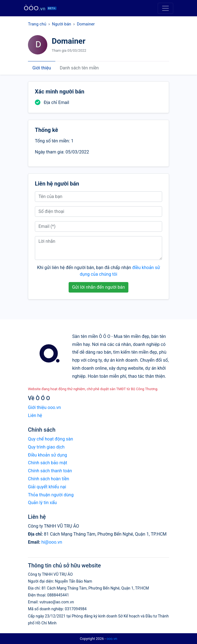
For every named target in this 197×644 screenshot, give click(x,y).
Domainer (86, 24)
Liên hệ (35, 415)
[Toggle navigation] (165, 8)
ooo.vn (112, 639)
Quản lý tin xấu (42, 503)
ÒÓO (40, 8)
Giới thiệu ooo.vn (44, 407)
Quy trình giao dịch (46, 447)
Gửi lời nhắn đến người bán (99, 287)
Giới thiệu (42, 68)
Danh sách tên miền (79, 68)
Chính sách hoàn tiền (49, 479)
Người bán (62, 24)
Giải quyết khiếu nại (47, 487)
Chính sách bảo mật (48, 463)
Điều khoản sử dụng (47, 455)
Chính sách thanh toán (50, 471)
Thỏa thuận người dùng (51, 495)
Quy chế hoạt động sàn (50, 439)
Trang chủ (37, 24)
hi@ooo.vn (52, 542)
